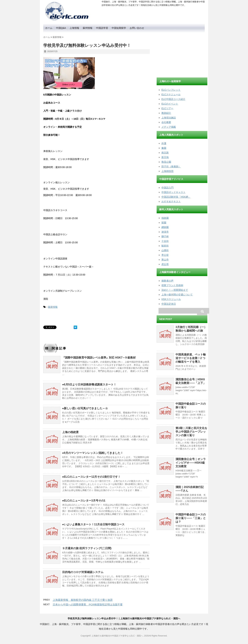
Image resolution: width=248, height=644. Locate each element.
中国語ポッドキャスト (173, 192)
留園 (164, 223)
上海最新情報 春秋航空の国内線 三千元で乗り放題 (83, 600)
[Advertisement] (182, 54)
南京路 (165, 153)
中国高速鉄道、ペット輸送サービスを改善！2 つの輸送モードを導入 (191, 358)
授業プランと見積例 (172, 285)
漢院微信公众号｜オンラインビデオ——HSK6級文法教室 (191, 463)
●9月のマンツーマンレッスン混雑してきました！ (93, 453)
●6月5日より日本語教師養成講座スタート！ (89, 384)
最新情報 (53, 307)
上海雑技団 (167, 171)
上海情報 (74, 28)
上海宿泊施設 (169, 118)
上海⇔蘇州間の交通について (177, 295)
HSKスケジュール (171, 299)
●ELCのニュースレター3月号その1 (84, 501)
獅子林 (165, 236)
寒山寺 (165, 260)
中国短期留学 (119, 28)
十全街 (165, 241)
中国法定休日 (169, 304)
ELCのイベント (170, 104)
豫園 (164, 148)
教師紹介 (166, 113)
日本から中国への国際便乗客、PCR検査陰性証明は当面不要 (88, 604)
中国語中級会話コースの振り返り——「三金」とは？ (191, 518)
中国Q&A (61, 28)
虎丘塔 (165, 264)
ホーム (49, 28)
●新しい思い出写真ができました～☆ (85, 408)
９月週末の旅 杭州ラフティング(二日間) (87, 548)
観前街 (165, 246)
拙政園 (165, 218)
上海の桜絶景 (70, 432)
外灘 (164, 143)
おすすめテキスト (171, 201)
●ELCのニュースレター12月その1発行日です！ (91, 477)
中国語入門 (167, 188)
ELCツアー (167, 108)
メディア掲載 (169, 127)
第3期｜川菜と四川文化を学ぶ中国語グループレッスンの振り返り (191, 432)
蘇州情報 (88, 28)
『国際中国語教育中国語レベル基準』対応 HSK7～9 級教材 (99, 358)
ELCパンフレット (171, 90)
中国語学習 (102, 28)
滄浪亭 (165, 232)
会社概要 (166, 122)
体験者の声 (167, 281)
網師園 (165, 227)
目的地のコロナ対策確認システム (83, 572)
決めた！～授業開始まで (175, 290)
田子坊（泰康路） (171, 166)
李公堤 (165, 255)
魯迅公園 (166, 162)
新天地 (165, 157)
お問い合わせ (137, 28)
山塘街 (165, 250)
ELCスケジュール (171, 94)
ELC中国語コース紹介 (173, 99)
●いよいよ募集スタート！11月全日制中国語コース (93, 524)
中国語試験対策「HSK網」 (176, 197)
